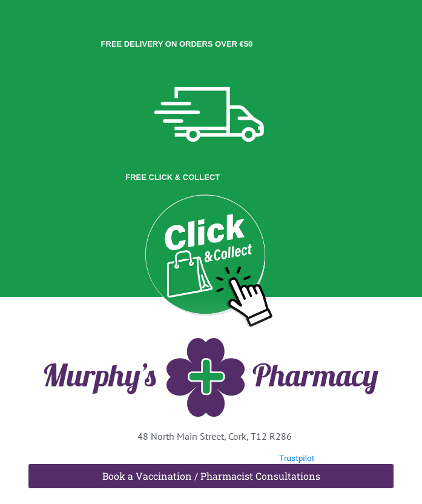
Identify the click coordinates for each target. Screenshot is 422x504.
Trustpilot (297, 458)
